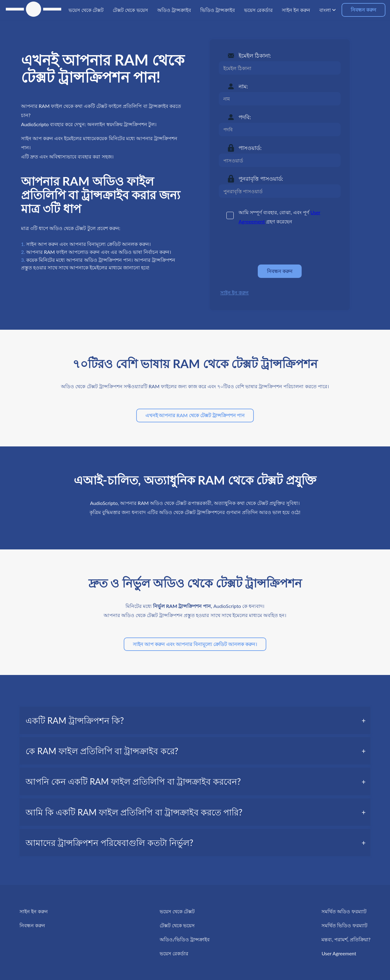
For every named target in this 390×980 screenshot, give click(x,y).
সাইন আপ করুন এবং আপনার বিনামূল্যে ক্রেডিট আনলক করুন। (195, 644)
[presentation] (265, 245)
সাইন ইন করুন (234, 292)
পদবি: (245, 117)
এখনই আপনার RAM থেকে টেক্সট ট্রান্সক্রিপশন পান (195, 415)
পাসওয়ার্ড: (250, 148)
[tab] (195, 720)
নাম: (243, 86)
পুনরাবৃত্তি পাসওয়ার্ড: (261, 179)
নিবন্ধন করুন (363, 10)
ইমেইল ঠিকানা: (255, 55)
